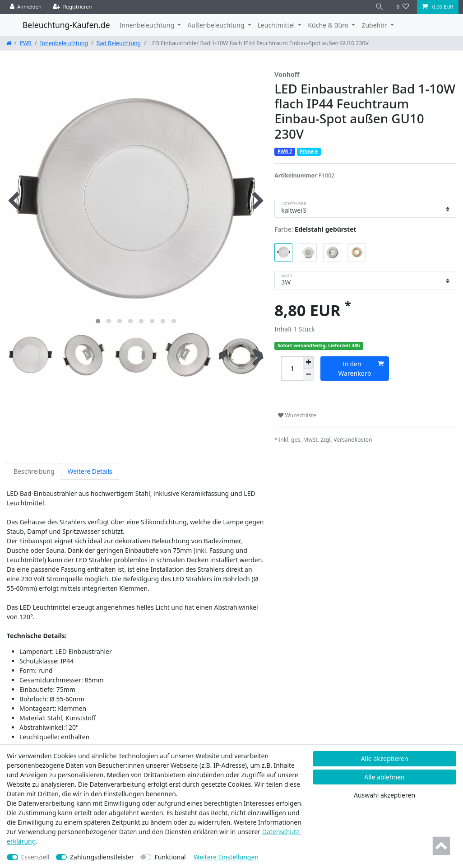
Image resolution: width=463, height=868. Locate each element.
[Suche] (380, 7)
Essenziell (35, 857)
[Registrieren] (72, 7)
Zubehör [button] (375, 25)
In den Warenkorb (361, 368)
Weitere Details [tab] (90, 471)
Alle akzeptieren (385, 758)
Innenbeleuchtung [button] (148, 25)
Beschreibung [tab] (34, 471)
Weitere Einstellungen (226, 857)
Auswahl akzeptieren (384, 795)
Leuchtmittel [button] (277, 25)
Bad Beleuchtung (119, 43)
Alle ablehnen (384, 777)
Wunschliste (297, 415)
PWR (26, 43)
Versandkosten (353, 440)
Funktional (170, 857)
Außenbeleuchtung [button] (217, 25)
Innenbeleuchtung (64, 43)
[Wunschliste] (403, 7)
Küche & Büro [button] (329, 25)
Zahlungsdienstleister (102, 857)
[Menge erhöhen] (308, 363)
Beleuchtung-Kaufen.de (66, 25)
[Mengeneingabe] (292, 369)
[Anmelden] (26, 7)
